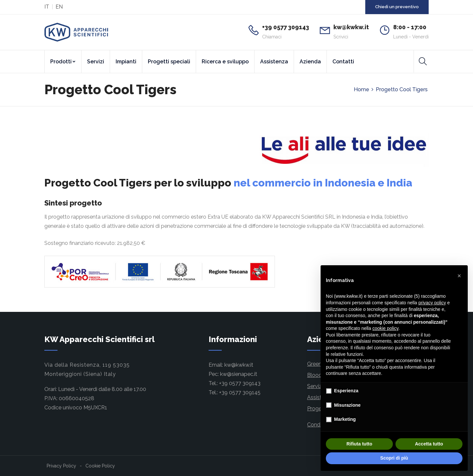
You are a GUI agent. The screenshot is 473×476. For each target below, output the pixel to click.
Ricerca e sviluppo (225, 62)
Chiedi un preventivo (397, 7)
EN (59, 7)
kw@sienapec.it (239, 374)
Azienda (310, 62)
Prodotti (63, 62)
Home (361, 89)
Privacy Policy (61, 466)
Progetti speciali (169, 62)
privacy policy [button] (432, 303)
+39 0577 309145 (240, 392)
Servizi (96, 62)
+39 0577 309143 (240, 383)
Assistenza (274, 62)
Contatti (343, 62)
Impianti (126, 62)
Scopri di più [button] (394, 458)
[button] (459, 276)
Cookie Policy (100, 466)
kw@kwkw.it (239, 365)
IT (47, 7)
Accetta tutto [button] (429, 444)
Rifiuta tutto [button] (360, 444)
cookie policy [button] (385, 328)
